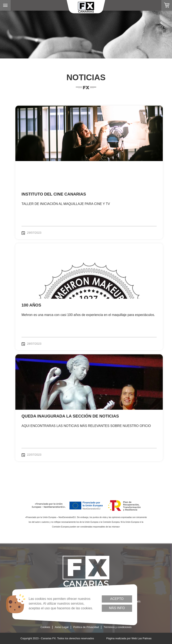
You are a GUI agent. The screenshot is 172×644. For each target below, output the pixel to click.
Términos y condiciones (118, 627)
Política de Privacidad (86, 627)
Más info (117, 608)
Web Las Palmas (141, 638)
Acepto (117, 599)
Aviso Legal (62, 627)
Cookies (45, 627)
